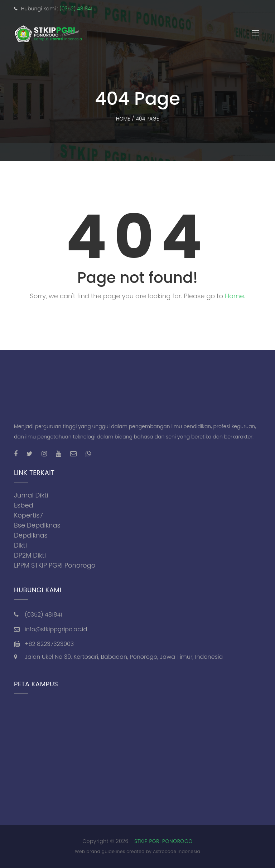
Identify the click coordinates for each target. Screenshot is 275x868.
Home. (235, 296)
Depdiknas (31, 535)
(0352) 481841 (76, 9)
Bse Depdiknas (37, 525)
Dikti (20, 545)
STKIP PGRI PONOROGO (163, 841)
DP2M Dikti (30, 555)
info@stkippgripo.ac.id (56, 629)
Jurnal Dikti (31, 495)
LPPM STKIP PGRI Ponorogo (55, 565)
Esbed (24, 505)
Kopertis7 (28, 515)
